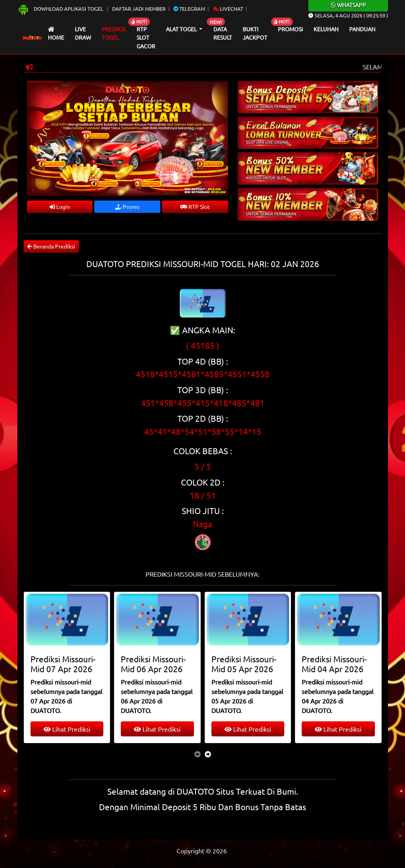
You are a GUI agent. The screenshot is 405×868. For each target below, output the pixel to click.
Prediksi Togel (114, 33)
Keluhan (326, 29)
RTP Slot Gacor (146, 37)
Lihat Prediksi (67, 729)
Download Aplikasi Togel (61, 9)
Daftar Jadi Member (139, 9)
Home (56, 34)
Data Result (223, 33)
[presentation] (198, 754)
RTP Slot (195, 206)
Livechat (228, 9)
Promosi (290, 29)
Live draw (83, 33)
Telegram (189, 9)
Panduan (362, 29)
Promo (127, 206)
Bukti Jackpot (255, 33)
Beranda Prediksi (51, 246)
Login (60, 206)
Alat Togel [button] (182, 29)
